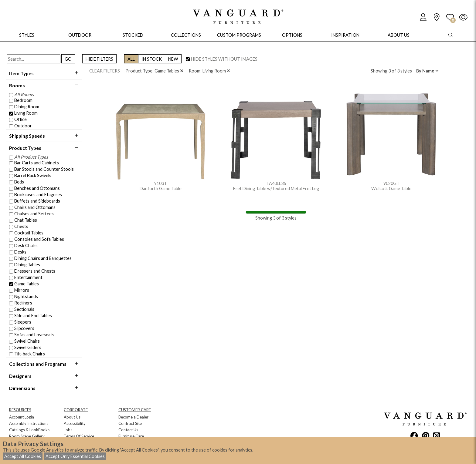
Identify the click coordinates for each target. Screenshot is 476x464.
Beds (19, 182)
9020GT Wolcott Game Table (391, 140)
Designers (44, 376)
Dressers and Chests (35, 271)
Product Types (44, 148)
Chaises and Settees (34, 214)
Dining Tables (27, 265)
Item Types (44, 73)
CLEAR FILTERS (105, 71)
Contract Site (130, 423)
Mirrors (22, 290)
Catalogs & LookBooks (29, 430)
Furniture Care (131, 436)
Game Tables (27, 284)
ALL (131, 59)
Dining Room (27, 107)
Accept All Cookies (23, 456)
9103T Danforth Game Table (161, 140)
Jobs (68, 430)
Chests (21, 226)
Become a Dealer (133, 417)
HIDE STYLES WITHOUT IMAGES (224, 59)
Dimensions (44, 388)
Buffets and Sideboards (37, 201)
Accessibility (75, 423)
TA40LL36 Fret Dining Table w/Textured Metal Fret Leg (276, 140)
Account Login (22, 417)
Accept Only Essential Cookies (75, 456)
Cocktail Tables (29, 233)
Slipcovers (24, 328)
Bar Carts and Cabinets (37, 163)
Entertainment (28, 277)
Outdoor (23, 126)
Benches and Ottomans (37, 188)
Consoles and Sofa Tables (39, 239)
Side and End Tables (33, 316)
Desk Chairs (26, 245)
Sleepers (23, 322)
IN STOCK (152, 59)
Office (20, 119)
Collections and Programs (44, 364)
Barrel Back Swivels (33, 175)
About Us (72, 417)
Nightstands (26, 296)
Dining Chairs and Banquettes (43, 258)
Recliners (23, 303)
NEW (173, 59)
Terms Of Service (79, 436)
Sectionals (24, 309)
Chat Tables (26, 220)
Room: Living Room (209, 71)
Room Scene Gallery (27, 436)
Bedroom (23, 100)
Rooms (44, 85)
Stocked (133, 35)
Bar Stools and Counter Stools (44, 169)
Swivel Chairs (27, 341)
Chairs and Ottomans (35, 207)
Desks (20, 252)
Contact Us (128, 430)
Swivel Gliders (28, 347)
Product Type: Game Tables (154, 71)
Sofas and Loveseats (34, 335)
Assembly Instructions (29, 423)
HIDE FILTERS (99, 59)
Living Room (26, 113)
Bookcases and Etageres (38, 195)
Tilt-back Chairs (30, 354)
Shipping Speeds (44, 136)
